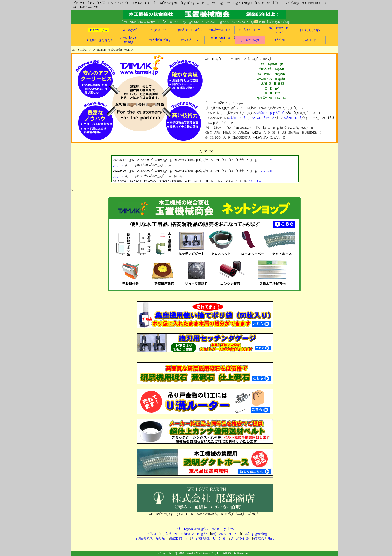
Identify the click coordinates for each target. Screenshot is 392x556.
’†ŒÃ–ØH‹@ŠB (189, 30)
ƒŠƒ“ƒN (280, 40)
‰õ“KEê (293, 118)
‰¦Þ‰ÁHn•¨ (225, 534)
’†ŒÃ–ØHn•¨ (249, 30)
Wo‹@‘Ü (129, 30)
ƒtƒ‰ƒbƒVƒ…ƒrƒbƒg (150, 539)
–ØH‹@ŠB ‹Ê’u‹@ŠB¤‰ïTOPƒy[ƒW (205, 529)
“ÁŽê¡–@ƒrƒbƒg (255, 534)
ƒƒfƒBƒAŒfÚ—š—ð (220, 40)
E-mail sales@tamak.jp (274, 22)
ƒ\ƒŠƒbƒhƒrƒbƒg (159, 40)
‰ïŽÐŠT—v (190, 40)
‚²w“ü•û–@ (250, 40)
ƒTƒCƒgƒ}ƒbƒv (310, 30)
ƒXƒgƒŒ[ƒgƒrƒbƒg (98, 40)
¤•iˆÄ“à (150, 534)
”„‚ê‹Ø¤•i (159, 30)
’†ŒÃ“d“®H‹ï (219, 30)
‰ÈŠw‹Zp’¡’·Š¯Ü (270, 113)
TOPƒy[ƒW (99, 30)
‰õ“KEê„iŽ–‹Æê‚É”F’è (251, 118)
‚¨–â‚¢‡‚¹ (310, 40)
